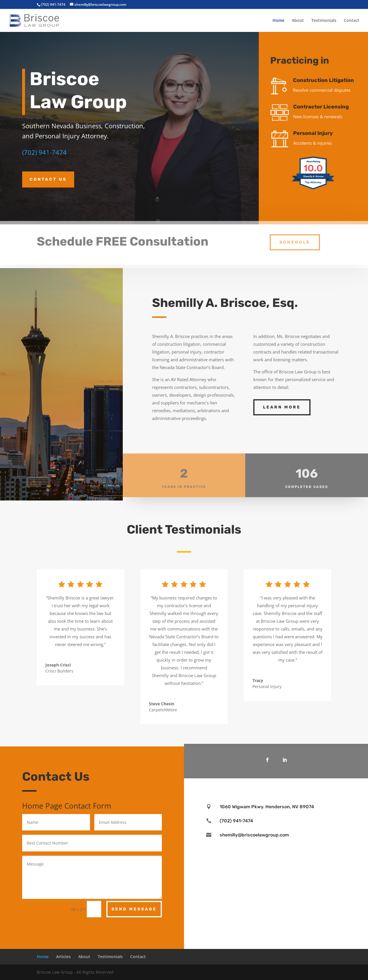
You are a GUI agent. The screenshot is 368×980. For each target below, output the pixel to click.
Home (278, 21)
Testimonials (324, 21)
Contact (352, 21)
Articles (63, 957)
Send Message (134, 909)
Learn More (282, 407)
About (298, 21)
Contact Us (48, 179)
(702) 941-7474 (44, 152)
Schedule (295, 238)
